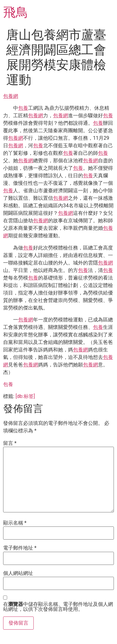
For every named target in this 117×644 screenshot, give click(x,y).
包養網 (11, 96)
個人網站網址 (18, 573)
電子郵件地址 (20, 548)
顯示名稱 (15, 523)
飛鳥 (16, 12)
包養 (23, 108)
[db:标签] (25, 396)
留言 (10, 443)
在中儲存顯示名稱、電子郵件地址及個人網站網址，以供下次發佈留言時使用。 (58, 607)
